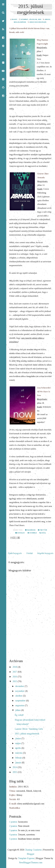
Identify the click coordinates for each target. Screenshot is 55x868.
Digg (43, 533)
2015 (15, 681)
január (18, 763)
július (18, 710)
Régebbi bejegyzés (45, 553)
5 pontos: (13, 839)
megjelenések (20, 22)
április (18, 748)
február (19, 758)
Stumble (32, 533)
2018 (15, 667)
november (20, 691)
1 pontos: (13, 822)
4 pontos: (13, 835)
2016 (15, 677)
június (18, 738)
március (19, 753)
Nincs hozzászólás (38, 22)
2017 (15, 672)
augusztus (20, 705)
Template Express (26, 858)
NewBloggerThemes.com (31, 863)
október (19, 696)
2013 (15, 772)
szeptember (21, 701)
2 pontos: (13, 826)
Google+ (20, 533)
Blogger (31, 854)
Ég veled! (19, 715)
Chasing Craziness (33, 850)
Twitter (42, 530)
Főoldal (30, 553)
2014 (15, 767)
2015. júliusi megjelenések (27, 734)
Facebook (30, 530)
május (18, 743)
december (20, 686)
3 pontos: (13, 830)
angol (48, 19)
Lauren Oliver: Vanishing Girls (29, 729)
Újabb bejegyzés (15, 553)
